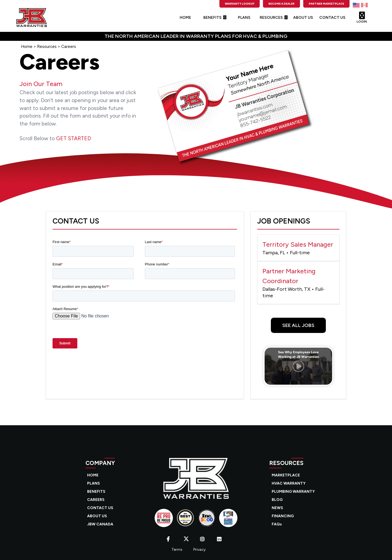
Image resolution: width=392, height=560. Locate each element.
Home (27, 47)
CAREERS (96, 500)
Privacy (199, 550)
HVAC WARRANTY (289, 483)
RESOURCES (274, 18)
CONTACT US (332, 18)
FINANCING (283, 516)
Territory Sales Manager (298, 248)
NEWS (277, 508)
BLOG (277, 500)
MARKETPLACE (286, 475)
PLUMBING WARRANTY (293, 492)
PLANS (244, 18)
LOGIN (362, 16)
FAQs (277, 524)
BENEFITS (215, 18)
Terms (177, 550)
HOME (185, 18)
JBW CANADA (100, 524)
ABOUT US (303, 18)
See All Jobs (298, 325)
